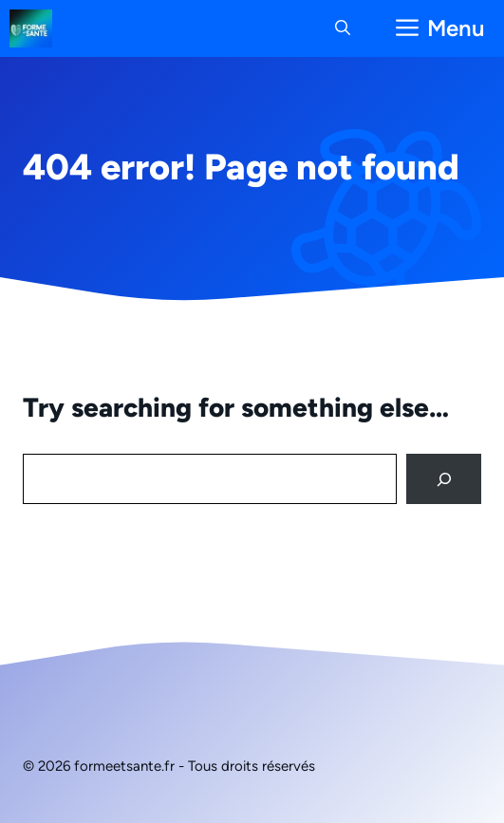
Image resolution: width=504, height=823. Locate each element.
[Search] (444, 479)
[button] (343, 28)
